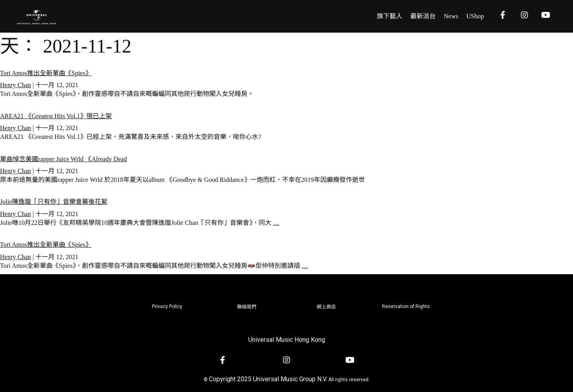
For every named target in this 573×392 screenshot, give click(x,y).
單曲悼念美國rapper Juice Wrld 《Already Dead (63, 159)
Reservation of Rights (406, 306)
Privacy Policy (167, 306)
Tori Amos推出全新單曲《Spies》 (46, 73)
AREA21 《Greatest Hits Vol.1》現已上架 (56, 116)
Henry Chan (16, 85)
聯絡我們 (247, 307)
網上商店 (326, 307)
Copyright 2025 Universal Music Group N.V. (268, 379)
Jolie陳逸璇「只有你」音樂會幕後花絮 (54, 202)
